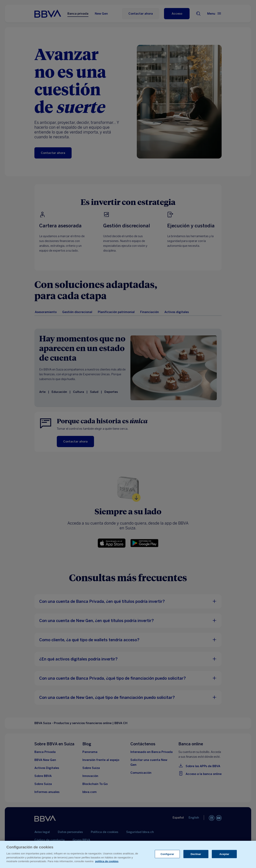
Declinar (196, 854)
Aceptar (224, 854)
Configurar (167, 854)
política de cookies (107, 861)
